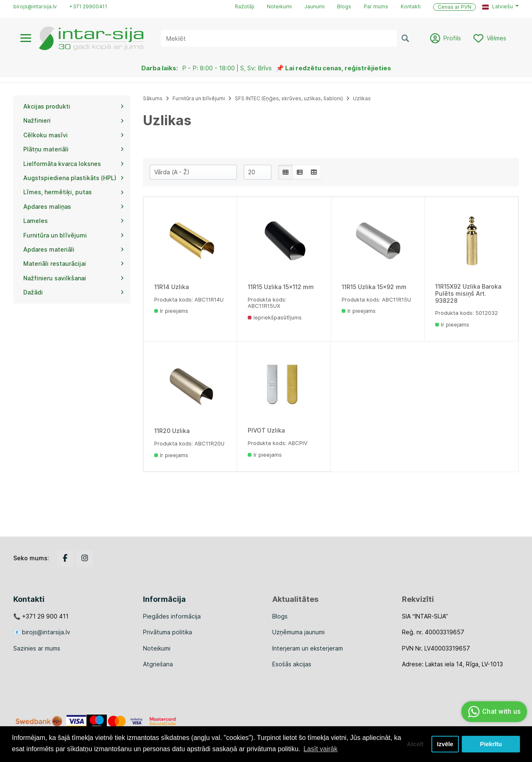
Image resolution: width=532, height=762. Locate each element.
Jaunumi (314, 6)
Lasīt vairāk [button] (320, 749)
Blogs (344, 6)
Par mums (376, 6)
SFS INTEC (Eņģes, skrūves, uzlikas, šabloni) (289, 98)
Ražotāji (245, 6)
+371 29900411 (88, 6)
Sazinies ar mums (37, 648)
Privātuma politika (167, 632)
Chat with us (493, 712)
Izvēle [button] (445, 744)
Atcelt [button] (415, 744)
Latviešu (498, 6)
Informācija (164, 599)
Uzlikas (362, 98)
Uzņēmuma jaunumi (298, 632)
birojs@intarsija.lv (35, 6)
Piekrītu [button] (491, 744)
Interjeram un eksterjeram (308, 648)
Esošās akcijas (292, 664)
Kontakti (411, 6)
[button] (500, 7)
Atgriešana (158, 664)
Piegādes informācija (172, 616)
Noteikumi (279, 6)
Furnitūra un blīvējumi (199, 98)
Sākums (153, 98)
